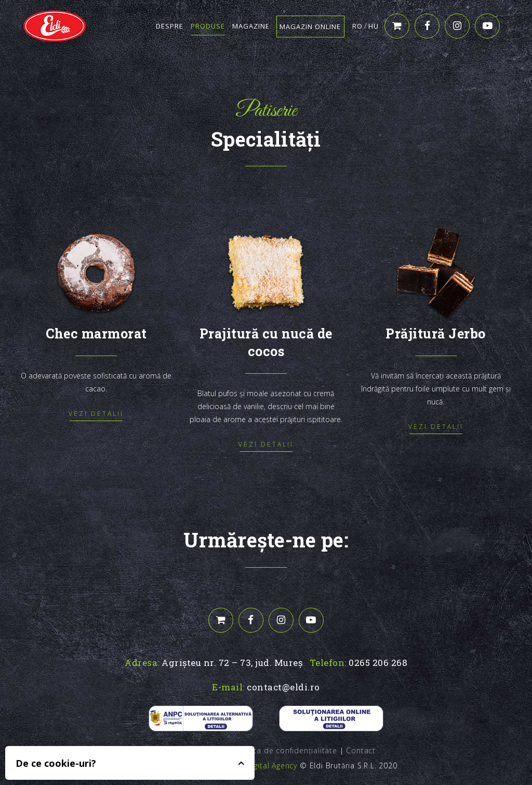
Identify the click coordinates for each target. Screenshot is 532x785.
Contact (361, 750)
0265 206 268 (378, 663)
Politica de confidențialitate (286, 750)
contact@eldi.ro (283, 687)
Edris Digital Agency (261, 766)
